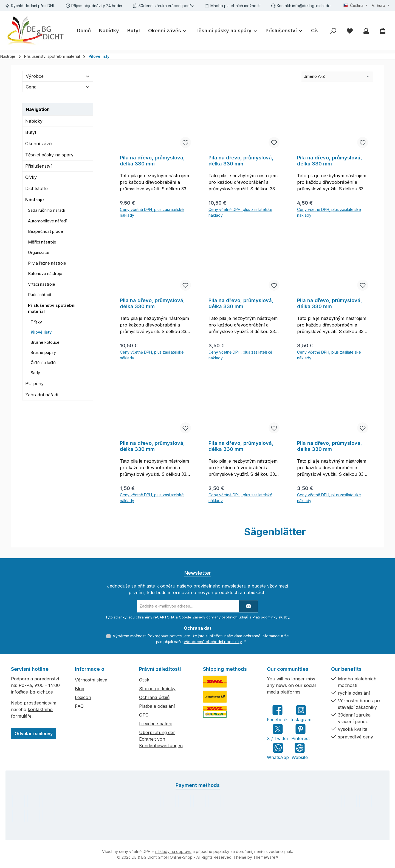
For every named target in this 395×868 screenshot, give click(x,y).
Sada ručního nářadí (46, 210)
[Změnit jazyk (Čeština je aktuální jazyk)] (356, 5)
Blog (80, 688)
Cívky (31, 177)
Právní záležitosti (160, 669)
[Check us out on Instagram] (301, 713)
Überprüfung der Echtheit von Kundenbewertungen (161, 739)
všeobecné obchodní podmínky (213, 641)
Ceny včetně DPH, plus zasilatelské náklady (152, 212)
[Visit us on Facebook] (277, 713)
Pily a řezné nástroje (47, 263)
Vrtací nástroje (42, 284)
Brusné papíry (43, 352)
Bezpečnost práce (46, 231)
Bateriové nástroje (45, 273)
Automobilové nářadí (47, 221)
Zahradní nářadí (42, 395)
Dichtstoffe (36, 188)
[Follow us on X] (278, 732)
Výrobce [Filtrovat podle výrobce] (58, 76)
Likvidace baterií (156, 723)
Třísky (36, 322)
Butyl (31, 132)
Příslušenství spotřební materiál (52, 308)
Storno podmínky (157, 688)
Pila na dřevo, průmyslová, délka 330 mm (152, 161)
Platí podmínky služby (271, 617)
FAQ (79, 706)
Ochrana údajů (154, 697)
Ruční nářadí (39, 295)
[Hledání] (333, 31)
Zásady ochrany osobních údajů (220, 617)
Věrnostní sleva (91, 680)
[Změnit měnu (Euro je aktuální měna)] (381, 5)
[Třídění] (337, 77)
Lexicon (83, 697)
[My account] (366, 31)
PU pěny (34, 383)
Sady (35, 373)
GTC (144, 715)
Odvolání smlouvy (34, 733)
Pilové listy (41, 332)
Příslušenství (38, 166)
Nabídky (34, 121)
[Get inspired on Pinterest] (301, 732)
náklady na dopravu (173, 851)
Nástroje (35, 200)
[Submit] (249, 606)
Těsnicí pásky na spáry (49, 155)
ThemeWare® (266, 857)
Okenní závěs (39, 144)
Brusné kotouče (45, 342)
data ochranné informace (257, 636)
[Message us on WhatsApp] (278, 751)
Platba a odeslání (157, 706)
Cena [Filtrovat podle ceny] (58, 87)
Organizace (39, 252)
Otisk (144, 680)
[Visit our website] (300, 751)
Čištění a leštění (45, 363)
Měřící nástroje (42, 242)
